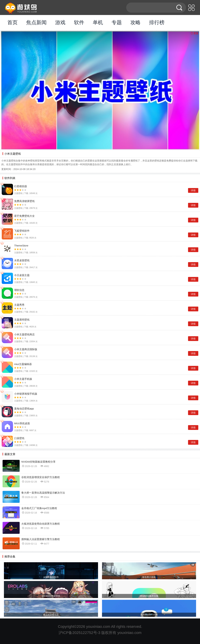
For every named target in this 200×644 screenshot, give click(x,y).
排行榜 (157, 22)
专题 (117, 22)
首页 (12, 22)
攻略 (135, 22)
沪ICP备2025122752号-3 (80, 633)
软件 (79, 22)
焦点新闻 (36, 22)
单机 (98, 22)
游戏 (60, 22)
